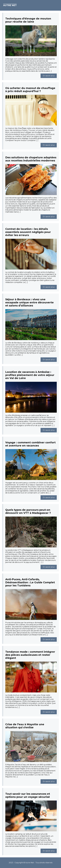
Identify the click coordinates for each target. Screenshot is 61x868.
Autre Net (10, 5)
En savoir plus (49, 76)
